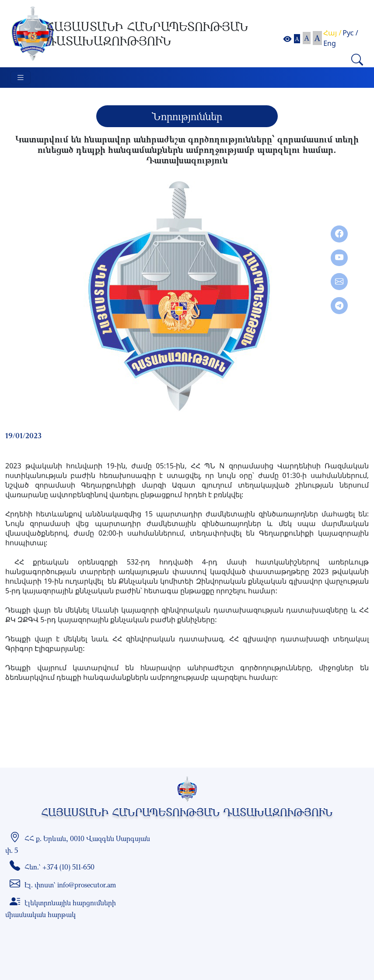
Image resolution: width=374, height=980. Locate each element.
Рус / (350, 33)
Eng (330, 43)
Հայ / (332, 33)
